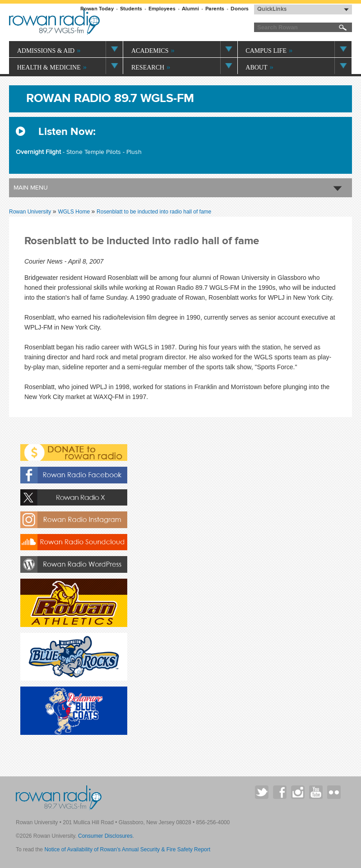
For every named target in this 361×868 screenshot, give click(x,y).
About (256, 67)
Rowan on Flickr (334, 792)
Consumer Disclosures (105, 836)
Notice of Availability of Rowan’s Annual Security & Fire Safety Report (127, 849)
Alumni (190, 9)
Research (148, 67)
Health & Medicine (49, 67)
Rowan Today (97, 9)
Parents (215, 9)
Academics (150, 51)
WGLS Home (74, 212)
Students (131, 9)
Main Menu (31, 188)
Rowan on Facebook (280, 792)
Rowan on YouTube (316, 792)
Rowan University (98, 22)
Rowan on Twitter (262, 792)
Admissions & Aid (46, 51)
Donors (240, 9)
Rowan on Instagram (298, 792)
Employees (162, 9)
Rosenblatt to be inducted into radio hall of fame (154, 212)
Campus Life (266, 51)
